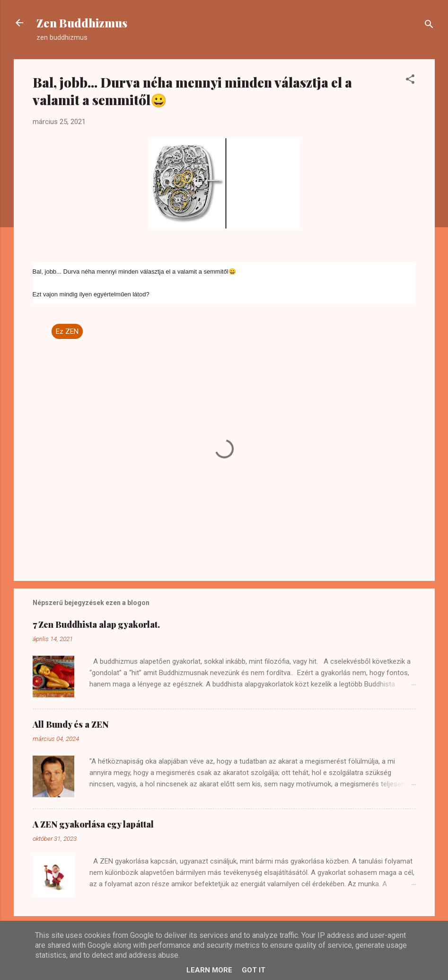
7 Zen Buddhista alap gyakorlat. (96, 624)
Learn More (209, 970)
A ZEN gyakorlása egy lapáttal (93, 824)
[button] (410, 81)
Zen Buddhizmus (82, 23)
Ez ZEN (67, 331)
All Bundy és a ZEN (71, 724)
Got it (254, 970)
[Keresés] (429, 26)
